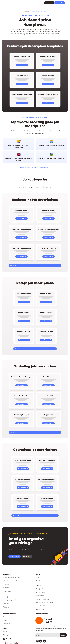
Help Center (40, 581)
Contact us (7, 624)
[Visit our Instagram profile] (37, 641)
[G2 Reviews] (8, 639)
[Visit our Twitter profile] (44, 641)
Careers (6, 620)
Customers (7, 584)
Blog (37, 577)
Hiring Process (41, 592)
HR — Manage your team (11, 581)
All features (7, 591)
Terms (5, 632)
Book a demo (49, 3)
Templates (27, 11)
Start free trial (15, 556)
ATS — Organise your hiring (12, 577)
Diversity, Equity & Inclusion (45, 602)
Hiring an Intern (41, 589)
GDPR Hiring (40, 609)
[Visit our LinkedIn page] (41, 641)
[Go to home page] (7, 3)
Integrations (7, 604)
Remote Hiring (40, 596)
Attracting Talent (41, 606)
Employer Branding (42, 599)
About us (6, 617)
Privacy (5, 635)
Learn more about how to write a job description (34, 167)
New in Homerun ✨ (10, 600)
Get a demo (27, 556)
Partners (6, 607)
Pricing (5, 597)
